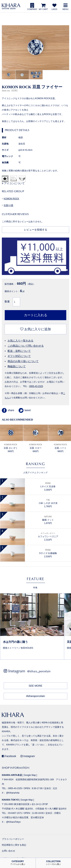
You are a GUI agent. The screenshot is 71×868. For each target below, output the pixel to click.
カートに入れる (36, 315)
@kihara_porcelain (39, 671)
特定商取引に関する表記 (14, 845)
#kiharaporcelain (35, 696)
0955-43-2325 (36, 386)
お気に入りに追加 (35, 329)
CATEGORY (18, 863)
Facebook (9, 756)
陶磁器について (17, 366)
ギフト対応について (19, 356)
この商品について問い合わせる (26, 346)
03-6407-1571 (15, 813)
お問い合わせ (8, 851)
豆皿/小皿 (8, 205)
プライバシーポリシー (13, 839)
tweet (25, 410)
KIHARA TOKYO (10, 800)
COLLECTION (53, 863)
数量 (7, 301)
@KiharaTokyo (13, 822)
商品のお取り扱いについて (23, 361)
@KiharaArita (13, 793)
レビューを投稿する (36, 230)
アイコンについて (13, 183)
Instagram (28, 756)
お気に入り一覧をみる (20, 341)
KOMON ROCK (11, 199)
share (8, 410)
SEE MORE (36, 686)
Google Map (30, 775)
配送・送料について (19, 351)
